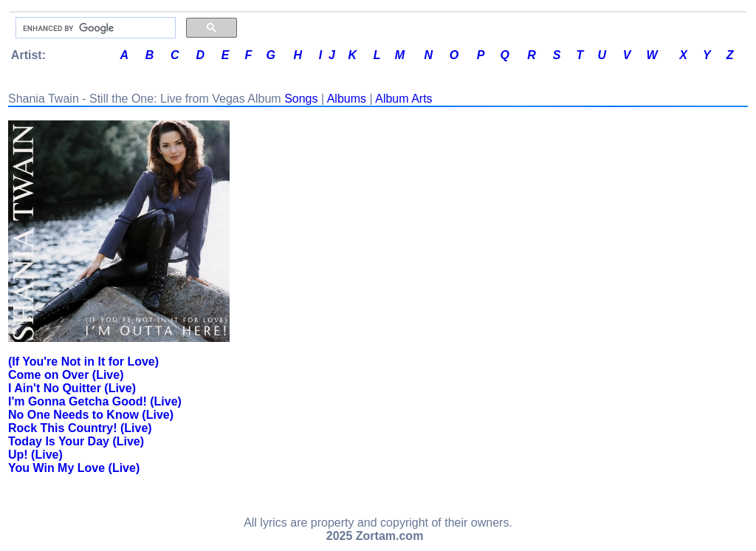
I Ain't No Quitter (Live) (72, 388)
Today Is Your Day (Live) (76, 441)
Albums (347, 99)
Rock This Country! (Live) (80, 428)
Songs (301, 99)
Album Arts (403, 99)
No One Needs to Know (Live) (91, 415)
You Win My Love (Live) (74, 468)
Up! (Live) (35, 455)
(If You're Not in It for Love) (83, 362)
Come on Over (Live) (66, 375)
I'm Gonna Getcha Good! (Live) (95, 401)
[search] (94, 28)
